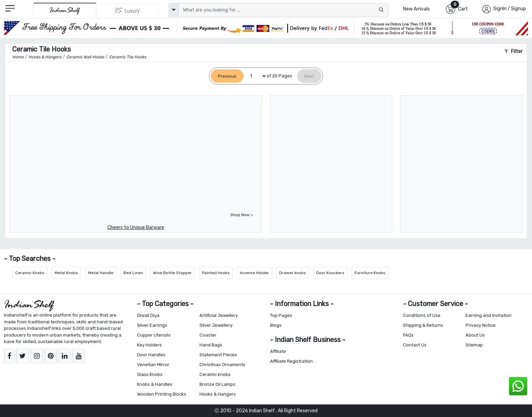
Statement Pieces (218, 355)
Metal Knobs (66, 273)
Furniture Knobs (370, 273)
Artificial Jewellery (219, 315)
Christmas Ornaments (222, 365)
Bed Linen (133, 273)
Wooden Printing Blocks (162, 394)
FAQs (408, 335)
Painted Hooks (216, 273)
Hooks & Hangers (218, 394)
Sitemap (474, 345)
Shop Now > (242, 215)
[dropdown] (174, 10)
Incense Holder (254, 273)
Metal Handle (101, 273)
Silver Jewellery (216, 325)
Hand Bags (211, 345)
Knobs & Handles (155, 384)
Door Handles (151, 355)
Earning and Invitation (489, 315)
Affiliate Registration (291, 361)
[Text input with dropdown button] (283, 10)
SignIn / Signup (510, 9)
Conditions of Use (422, 315)
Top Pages (281, 315)
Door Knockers (330, 273)
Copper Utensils (154, 335)
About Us (475, 335)
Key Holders (149, 345)
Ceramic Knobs (30, 273)
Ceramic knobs (215, 374)
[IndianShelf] (65, 10)
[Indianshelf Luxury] (128, 11)
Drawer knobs (293, 273)
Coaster (208, 335)
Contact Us (415, 345)
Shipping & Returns (423, 325)
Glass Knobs (150, 374)
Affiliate (278, 351)
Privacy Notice (481, 325)
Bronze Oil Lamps (217, 384)
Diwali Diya (148, 315)
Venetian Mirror (153, 365)
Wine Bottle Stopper (172, 273)
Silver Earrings (152, 325)
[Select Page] (255, 76)
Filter (514, 51)
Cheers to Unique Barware (136, 228)
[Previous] (227, 76)
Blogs (276, 325)
